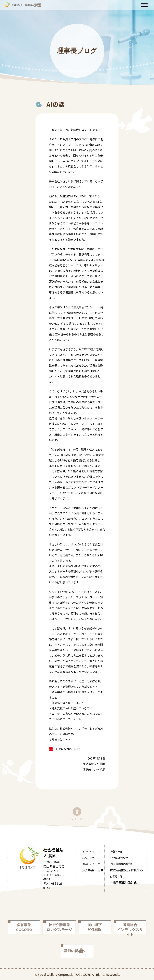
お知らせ (88, 858)
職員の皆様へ (75, 951)
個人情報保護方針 (122, 864)
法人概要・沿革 (93, 870)
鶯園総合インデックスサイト (130, 928)
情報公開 (116, 852)
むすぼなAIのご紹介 (68, 749)
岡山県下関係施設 (95, 927)
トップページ (91, 852)
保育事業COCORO (24, 927)
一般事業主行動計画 (123, 882)
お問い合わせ (119, 858)
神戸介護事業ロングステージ (59, 927)
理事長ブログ (91, 864)
